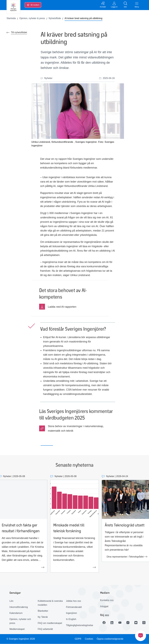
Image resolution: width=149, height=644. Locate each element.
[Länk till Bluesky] (137, 623)
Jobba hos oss (73, 601)
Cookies (89, 639)
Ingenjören (71, 613)
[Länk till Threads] (145, 623)
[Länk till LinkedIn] (112, 623)
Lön (11, 601)
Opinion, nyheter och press (20, 621)
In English (71, 619)
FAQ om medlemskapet (50, 623)
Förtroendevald (74, 607)
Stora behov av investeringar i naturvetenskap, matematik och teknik (76, 429)
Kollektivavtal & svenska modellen (50, 603)
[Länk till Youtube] (120, 623)
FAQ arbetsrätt (45, 629)
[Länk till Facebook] (104, 623)
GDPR (78, 639)
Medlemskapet (17, 629)
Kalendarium (16, 613)
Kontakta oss (107, 600)
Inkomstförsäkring (19, 607)
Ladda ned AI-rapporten (62, 307)
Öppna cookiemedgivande (110, 639)
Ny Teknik (43, 617)
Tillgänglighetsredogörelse (79, 625)
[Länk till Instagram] (129, 623)
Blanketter (43, 611)
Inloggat (104, 606)
